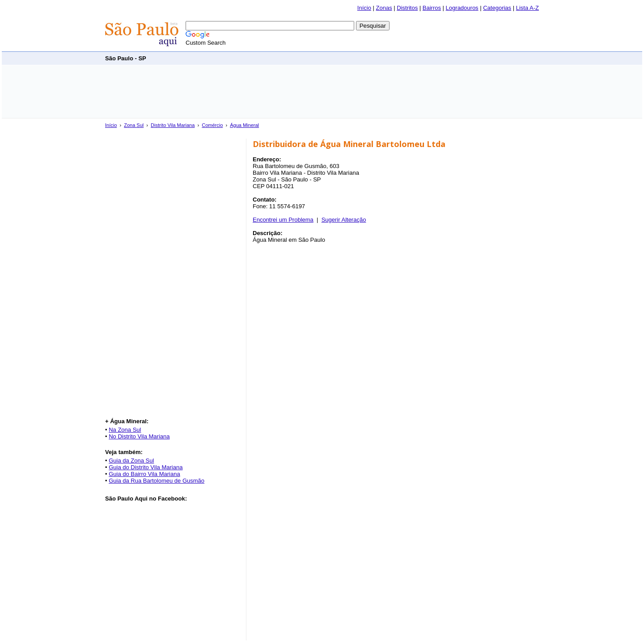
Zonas (384, 8)
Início (364, 8)
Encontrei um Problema (283, 220)
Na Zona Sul (125, 430)
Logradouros (462, 8)
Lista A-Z (527, 8)
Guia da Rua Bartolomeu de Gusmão (157, 481)
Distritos (407, 8)
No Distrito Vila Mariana (139, 436)
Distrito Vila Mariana (173, 125)
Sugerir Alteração (344, 220)
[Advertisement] (376, 58)
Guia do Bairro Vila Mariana (144, 474)
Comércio (212, 125)
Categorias (497, 8)
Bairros (432, 8)
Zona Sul (134, 125)
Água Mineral (244, 125)
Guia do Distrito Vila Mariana (146, 467)
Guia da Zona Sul (131, 461)
